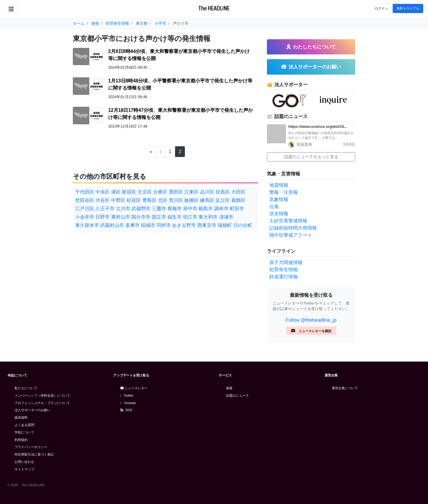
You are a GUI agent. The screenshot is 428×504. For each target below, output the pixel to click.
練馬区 (207, 200)
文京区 (145, 192)
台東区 (160, 192)
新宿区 (129, 192)
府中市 (190, 209)
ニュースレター (134, 388)
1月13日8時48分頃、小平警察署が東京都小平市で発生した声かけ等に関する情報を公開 (180, 84)
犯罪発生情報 (284, 270)
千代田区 (85, 192)
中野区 (118, 200)
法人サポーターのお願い (33, 410)
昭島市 (206, 209)
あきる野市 (184, 225)
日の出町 (243, 225)
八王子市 (105, 209)
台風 (274, 207)
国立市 (159, 217)
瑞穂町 (225, 225)
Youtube (128, 403)
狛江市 (190, 217)
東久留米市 (87, 225)
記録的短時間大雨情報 (293, 228)
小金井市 (85, 217)
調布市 (221, 209)
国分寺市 (141, 217)
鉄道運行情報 (284, 277)
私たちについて (26, 388)
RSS (126, 410)
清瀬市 (226, 217)
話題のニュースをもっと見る (311, 157)
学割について (24, 432)
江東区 (191, 192)
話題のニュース (237, 395)
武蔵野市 (141, 209)
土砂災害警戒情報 (288, 221)
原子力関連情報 (286, 262)
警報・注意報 (284, 192)
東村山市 (121, 217)
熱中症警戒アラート (291, 235)
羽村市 (164, 225)
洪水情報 (279, 214)
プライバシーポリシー (31, 447)
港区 (116, 192)
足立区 (223, 200)
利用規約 (21, 440)
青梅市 (174, 209)
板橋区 (191, 200)
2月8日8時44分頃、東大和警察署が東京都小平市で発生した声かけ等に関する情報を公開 (179, 55)
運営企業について (345, 388)
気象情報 (279, 199)
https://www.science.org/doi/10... (318, 127)
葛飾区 (238, 200)
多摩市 (133, 225)
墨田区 (176, 192)
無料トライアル (408, 8)
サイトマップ (24, 469)
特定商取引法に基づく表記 (34, 454)
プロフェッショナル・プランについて (42, 403)
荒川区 (176, 200)
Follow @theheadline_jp (311, 320)
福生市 (174, 217)
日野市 (103, 217)
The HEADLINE (214, 8)
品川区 (207, 192)
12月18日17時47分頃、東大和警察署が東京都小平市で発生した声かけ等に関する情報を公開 (181, 114)
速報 (229, 388)
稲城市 (148, 225)
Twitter (127, 395)
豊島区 (150, 200)
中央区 (103, 192)
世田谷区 (85, 200)
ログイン (381, 8)
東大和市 (208, 217)
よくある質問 (24, 425)
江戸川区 (85, 209)
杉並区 (134, 200)
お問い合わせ (24, 462)
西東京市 (207, 225)
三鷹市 (159, 209)
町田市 (237, 209)
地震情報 (279, 185)
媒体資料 (21, 417)
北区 (163, 200)
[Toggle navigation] (11, 9)
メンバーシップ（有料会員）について (42, 395)
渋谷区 (103, 200)
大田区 (238, 192)
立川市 (123, 209)
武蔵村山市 (112, 225)
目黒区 (223, 192)
